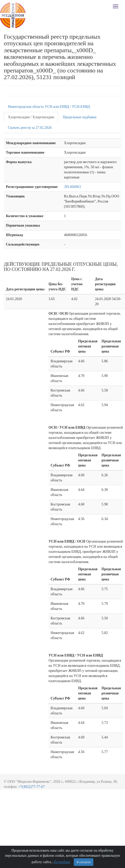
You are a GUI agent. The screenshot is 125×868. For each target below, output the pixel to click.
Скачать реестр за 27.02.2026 (30, 128)
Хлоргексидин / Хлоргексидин (31, 117)
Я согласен (84, 862)
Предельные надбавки (80, 117)
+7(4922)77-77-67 (32, 787)
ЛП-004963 (72, 187)
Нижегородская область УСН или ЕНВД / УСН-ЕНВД (49, 107)
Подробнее (62, 862)
